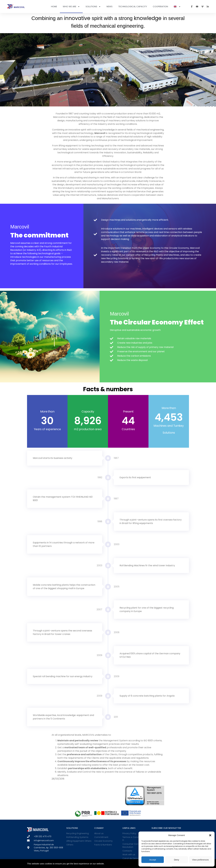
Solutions (93, 7)
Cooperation (160, 6)
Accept (153, 860)
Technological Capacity (133, 6)
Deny (176, 860)
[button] (210, 835)
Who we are (71, 7)
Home (54, 6)
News (110, 6)
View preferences (201, 860)
